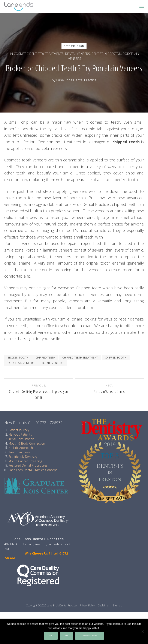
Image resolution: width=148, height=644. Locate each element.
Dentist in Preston (106, 54)
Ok (51, 636)
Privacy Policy (87, 605)
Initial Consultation (21, 439)
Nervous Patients (20, 434)
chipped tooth (116, 357)
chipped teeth (45, 357)
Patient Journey (19, 430)
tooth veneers (52, 363)
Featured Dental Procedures (28, 465)
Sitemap (117, 605)
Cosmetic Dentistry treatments (39, 54)
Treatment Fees (19, 452)
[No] (143, 631)
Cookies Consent (89, 636)
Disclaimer (104, 605)
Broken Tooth (18, 357)
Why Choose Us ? (27, 553)
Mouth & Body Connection (27, 443)
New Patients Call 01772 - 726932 (33, 423)
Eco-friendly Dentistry (23, 457)
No (67, 636)
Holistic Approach (21, 448)
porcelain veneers (21, 363)
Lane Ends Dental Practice (76, 80)
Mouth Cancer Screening (25, 461)
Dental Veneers (78, 54)
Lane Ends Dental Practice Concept (33, 470)
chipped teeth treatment (80, 357)
